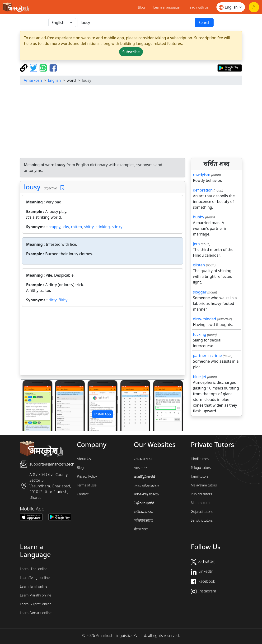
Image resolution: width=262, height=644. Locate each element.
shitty (89, 227)
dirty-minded (204, 319)
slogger (200, 292)
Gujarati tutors (202, 512)
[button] (33, 405)
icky (66, 227)
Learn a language (166, 7)
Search (204, 23)
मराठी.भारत (141, 468)
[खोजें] (137, 23)
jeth (196, 244)
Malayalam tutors (204, 485)
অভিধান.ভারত (144, 520)
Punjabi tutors (201, 494)
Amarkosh (33, 80)
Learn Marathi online (36, 595)
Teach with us (198, 7)
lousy (32, 187)
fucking (199, 334)
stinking (103, 227)
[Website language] (231, 7)
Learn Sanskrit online (36, 613)
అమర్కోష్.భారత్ (145, 476)
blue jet (200, 377)
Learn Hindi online (34, 569)
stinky (117, 227)
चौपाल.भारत (141, 529)
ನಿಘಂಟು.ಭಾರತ (144, 503)
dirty (52, 300)
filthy (63, 300)
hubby (199, 217)
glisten (199, 265)
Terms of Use (87, 485)
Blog (141, 7)
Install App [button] (103, 414)
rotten (76, 227)
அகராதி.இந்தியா (146, 485)
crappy (54, 227)
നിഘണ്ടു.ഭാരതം (147, 494)
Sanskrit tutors (202, 520)
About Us (84, 459)
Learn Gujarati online (36, 604)
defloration (203, 190)
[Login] (254, 7)
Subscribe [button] (131, 52)
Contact (83, 494)
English (54, 80)
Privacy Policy (87, 476)
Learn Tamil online (34, 586)
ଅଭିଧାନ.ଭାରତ (144, 512)
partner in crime (207, 356)
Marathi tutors (202, 503)
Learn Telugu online (35, 578)
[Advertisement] (131, 122)
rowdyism (202, 175)
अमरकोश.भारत (143, 459)
